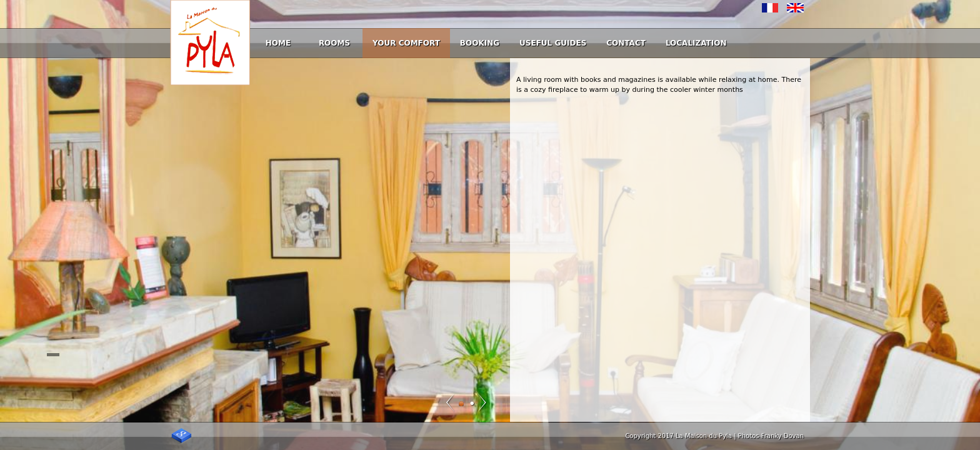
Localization (696, 43)
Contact (626, 43)
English (795, 8)
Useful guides (553, 43)
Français (770, 8)
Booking (480, 43)
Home (278, 43)
